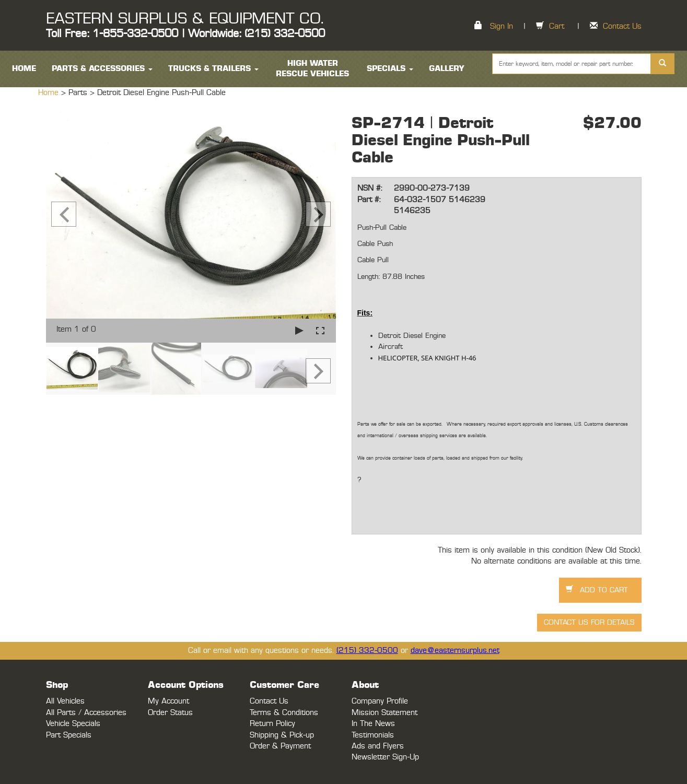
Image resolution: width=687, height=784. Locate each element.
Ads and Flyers (378, 746)
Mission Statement (385, 713)
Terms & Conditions (284, 713)
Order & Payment (280, 746)
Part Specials (69, 735)
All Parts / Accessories (86, 713)
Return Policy (272, 724)
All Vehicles (65, 701)
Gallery (447, 69)
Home (50, 93)
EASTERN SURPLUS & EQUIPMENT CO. (185, 19)
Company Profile (380, 701)
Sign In (502, 26)
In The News (373, 724)
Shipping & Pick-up (282, 735)
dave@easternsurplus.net (455, 651)
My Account (168, 701)
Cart (557, 26)
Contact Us (622, 26)
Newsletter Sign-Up (385, 757)
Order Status (170, 713)
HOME (24, 69)
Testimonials (373, 735)
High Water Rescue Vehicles (312, 69)
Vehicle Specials (73, 724)
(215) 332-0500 (367, 651)
